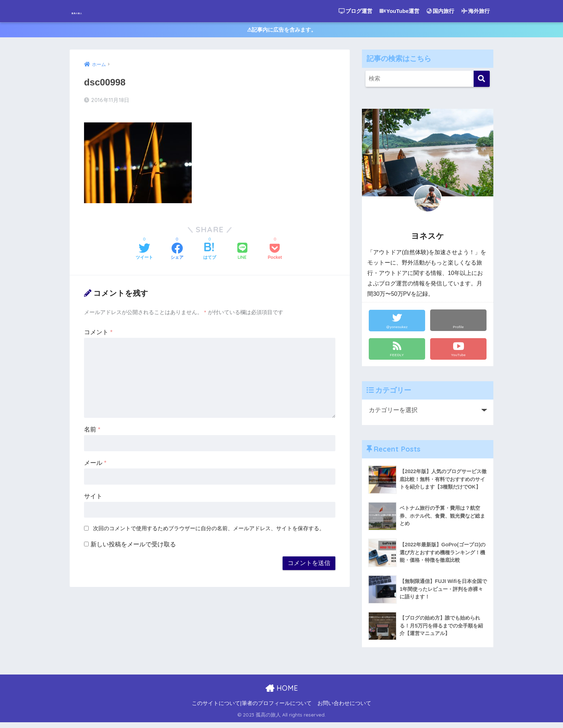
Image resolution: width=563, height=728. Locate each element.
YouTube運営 (399, 11)
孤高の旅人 (93, 11)
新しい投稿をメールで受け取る (133, 544)
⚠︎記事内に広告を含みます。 (282, 32)
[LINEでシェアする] (242, 251)
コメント (98, 332)
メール (95, 463)
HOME (282, 693)
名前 (92, 429)
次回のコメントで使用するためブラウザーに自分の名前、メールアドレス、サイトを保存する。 (209, 528)
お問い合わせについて (344, 709)
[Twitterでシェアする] (144, 252)
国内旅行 (440, 11)
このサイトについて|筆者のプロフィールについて (252, 709)
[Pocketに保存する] (275, 252)
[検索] (482, 82)
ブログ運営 (355, 11)
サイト (93, 496)
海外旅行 (476, 11)
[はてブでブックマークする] (210, 252)
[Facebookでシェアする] (177, 252)
